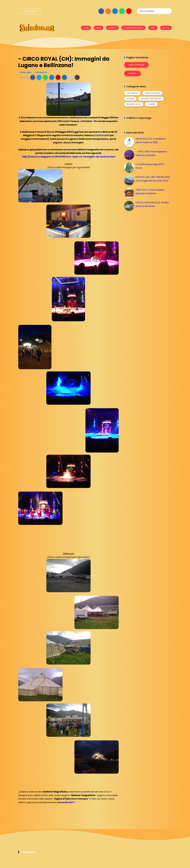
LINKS (153, 28)
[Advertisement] (145, 237)
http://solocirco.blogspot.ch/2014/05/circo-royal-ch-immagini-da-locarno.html (69, 157)
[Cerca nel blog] (154, 11)
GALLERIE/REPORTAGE (133, 28)
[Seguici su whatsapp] (122, 11)
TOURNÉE (112, 28)
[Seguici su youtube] (129, 11)
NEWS (99, 28)
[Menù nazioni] (30, 11)
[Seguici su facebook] (101, 11)
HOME (86, 28)
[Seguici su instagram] (108, 11)
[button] (33, 77)
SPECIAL (166, 28)
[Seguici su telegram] (115, 11)
